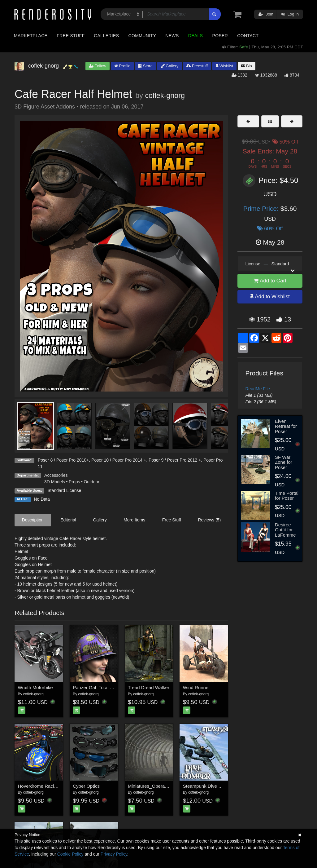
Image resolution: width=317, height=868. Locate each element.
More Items (134, 520)
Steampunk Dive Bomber (209, 786)
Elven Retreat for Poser (286, 426)
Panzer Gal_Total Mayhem (100, 687)
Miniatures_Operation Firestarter (161, 786)
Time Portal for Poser (287, 496)
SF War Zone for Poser (284, 462)
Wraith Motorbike (35, 687)
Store (145, 66)
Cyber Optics (86, 786)
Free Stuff (71, 36)
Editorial (68, 520)
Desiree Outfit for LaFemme (285, 530)
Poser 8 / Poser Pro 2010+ (63, 460)
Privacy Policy (114, 854)
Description (33, 520)
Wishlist (224, 66)
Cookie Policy (70, 854)
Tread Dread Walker (149, 687)
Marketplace (31, 36)
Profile (122, 66)
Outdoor (91, 482)
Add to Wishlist (270, 297)
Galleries (106, 36)
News (172, 36)
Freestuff (197, 66)
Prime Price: (262, 208)
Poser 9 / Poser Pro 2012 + (175, 460)
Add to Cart (270, 281)
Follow (98, 66)
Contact (248, 36)
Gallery (170, 66)
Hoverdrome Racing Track (45, 786)
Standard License (64, 490)
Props (74, 482)
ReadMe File (258, 389)
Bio (246, 66)
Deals (196, 36)
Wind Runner (197, 687)
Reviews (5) (209, 520)
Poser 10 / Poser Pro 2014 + (119, 460)
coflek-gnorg (165, 95)
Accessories (56, 475)
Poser (220, 36)
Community (142, 36)
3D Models (55, 482)
